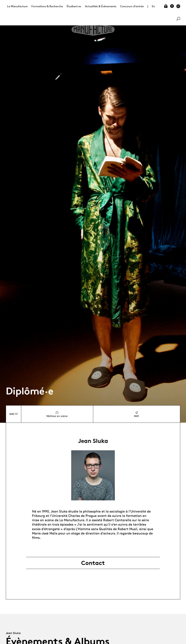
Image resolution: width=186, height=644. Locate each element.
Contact (93, 563)
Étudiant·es (74, 6)
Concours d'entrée (132, 6)
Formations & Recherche (47, 6)
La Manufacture (17, 6)
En (153, 6)
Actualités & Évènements (101, 6)
